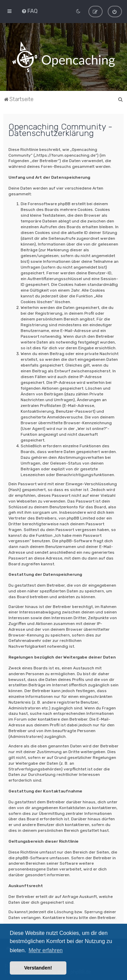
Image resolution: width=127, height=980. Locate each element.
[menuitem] (29, 11)
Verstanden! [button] (38, 968)
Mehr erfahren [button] (46, 950)
